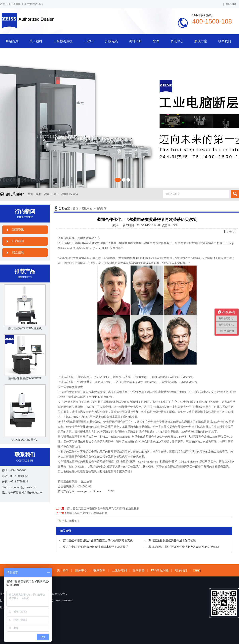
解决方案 (201, 41)
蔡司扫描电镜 (70, 194)
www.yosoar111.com (89, 492)
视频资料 (99, 570)
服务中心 (81, 570)
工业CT (89, 41)
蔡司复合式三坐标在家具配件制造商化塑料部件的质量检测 (103, 508)
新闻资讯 (18, 230)
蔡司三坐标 (35, 194)
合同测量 (139, 570)
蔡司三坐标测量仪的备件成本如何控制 (172, 541)
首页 (75, 208)
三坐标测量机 (63, 41)
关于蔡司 (36, 41)
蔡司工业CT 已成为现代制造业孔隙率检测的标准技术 (96, 547)
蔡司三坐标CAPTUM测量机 (25, 328)
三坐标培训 (119, 570)
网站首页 (12, 41)
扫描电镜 (112, 41)
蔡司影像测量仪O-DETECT (25, 378)
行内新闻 (18, 241)
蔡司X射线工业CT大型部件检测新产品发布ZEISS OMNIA (184, 547)
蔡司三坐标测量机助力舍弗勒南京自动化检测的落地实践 (98, 541)
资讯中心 (177, 41)
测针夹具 (135, 41)
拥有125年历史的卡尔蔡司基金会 (87, 513)
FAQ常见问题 (160, 570)
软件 (156, 41)
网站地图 (231, 4)
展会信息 (18, 252)
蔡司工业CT (52, 194)
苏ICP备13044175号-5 (55, 594)
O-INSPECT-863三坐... (25, 440)
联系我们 (225, 41)
